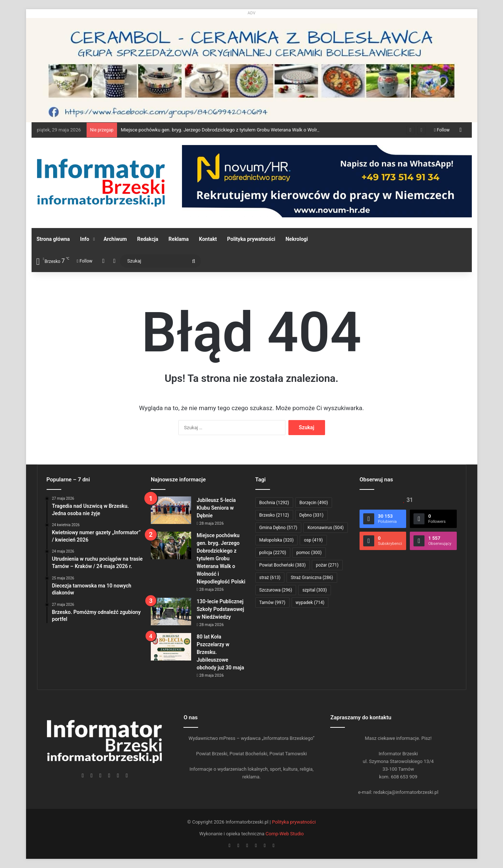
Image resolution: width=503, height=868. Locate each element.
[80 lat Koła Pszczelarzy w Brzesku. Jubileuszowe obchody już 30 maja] (171, 647)
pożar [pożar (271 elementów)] (327, 565)
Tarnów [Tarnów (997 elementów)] (272, 603)
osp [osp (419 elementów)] (313, 540)
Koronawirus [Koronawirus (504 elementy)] (325, 528)
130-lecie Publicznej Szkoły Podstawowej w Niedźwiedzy (220, 609)
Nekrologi (297, 239)
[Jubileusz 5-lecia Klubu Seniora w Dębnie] (171, 510)
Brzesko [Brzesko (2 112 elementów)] (274, 515)
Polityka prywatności (251, 239)
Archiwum (115, 239)
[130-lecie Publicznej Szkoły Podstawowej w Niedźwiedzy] (171, 612)
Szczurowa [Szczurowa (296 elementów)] (276, 590)
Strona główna (53, 239)
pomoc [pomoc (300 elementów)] (309, 553)
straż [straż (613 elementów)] (270, 578)
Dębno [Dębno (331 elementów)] (311, 515)
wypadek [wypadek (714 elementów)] (310, 603)
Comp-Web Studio (285, 834)
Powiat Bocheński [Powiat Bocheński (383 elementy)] (283, 565)
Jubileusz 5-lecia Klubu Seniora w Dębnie (216, 508)
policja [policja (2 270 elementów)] (273, 553)
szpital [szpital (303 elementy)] (315, 590)
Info (85, 239)
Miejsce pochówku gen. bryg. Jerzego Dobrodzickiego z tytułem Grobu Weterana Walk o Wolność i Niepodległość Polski (247, 130)
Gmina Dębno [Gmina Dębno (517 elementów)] (278, 528)
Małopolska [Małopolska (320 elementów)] (277, 540)
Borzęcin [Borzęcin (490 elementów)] (314, 503)
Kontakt (208, 239)
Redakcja (148, 239)
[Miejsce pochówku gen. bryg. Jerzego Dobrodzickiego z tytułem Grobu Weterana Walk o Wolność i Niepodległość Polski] (171, 545)
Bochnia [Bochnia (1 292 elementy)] (274, 503)
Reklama (178, 239)
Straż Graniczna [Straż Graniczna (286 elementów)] (312, 578)
